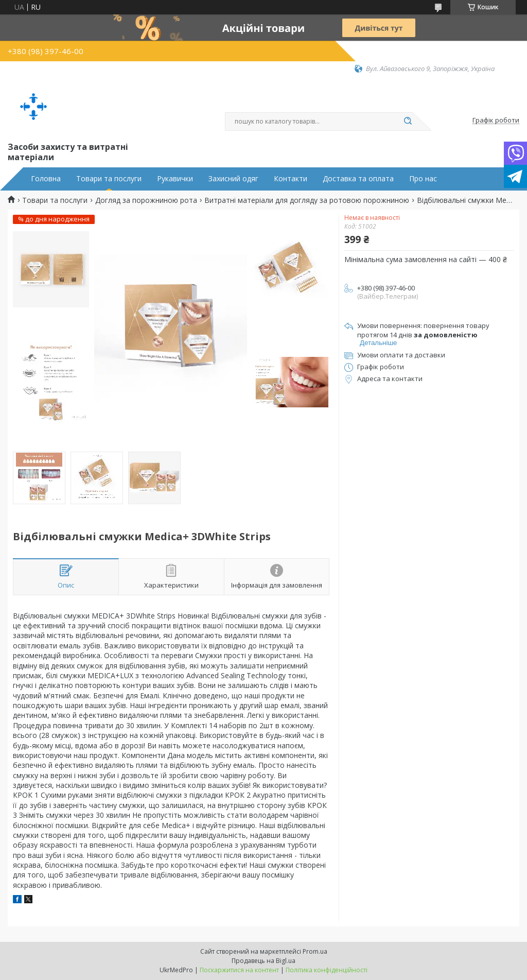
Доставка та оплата (358, 179)
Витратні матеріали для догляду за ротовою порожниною (307, 200)
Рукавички (175, 179)
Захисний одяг (233, 179)
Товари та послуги (109, 179)
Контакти (291, 179)
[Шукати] (408, 122)
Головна (46, 179)
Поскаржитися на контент (239, 970)
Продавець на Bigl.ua (263, 961)
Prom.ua (315, 951)
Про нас (423, 179)
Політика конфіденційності (327, 970)
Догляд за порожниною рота (146, 200)
